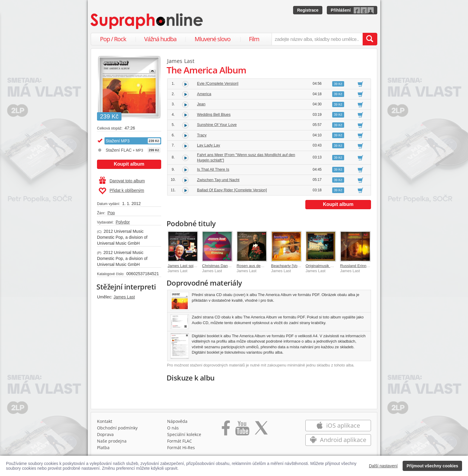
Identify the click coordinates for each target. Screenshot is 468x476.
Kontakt (105, 421)
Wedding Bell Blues (214, 114)
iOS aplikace (338, 425)
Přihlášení (341, 10)
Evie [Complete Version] (218, 83)
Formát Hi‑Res (181, 447)
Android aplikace (338, 440)
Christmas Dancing (218, 266)
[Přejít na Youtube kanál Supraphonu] (242, 430)
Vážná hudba (160, 39)
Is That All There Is (213, 169)
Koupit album (129, 164)
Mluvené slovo (213, 39)
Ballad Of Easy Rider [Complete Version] (232, 190)
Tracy (202, 135)
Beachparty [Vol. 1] (287, 266)
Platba (103, 447)
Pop (111, 213)
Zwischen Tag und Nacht (218, 180)
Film (254, 39)
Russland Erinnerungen (360, 266)
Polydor (123, 222)
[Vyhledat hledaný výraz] (370, 39)
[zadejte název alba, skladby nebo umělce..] (317, 39)
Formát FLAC (180, 441)
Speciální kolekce (184, 434)
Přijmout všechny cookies (432, 466)
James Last (124, 297)
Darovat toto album (122, 181)
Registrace (308, 10)
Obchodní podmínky (117, 428)
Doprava (105, 434)
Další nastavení (383, 466)
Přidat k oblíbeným (121, 191)
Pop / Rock (113, 39)
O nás (173, 428)
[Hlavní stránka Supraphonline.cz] (147, 21)
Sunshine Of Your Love (217, 125)
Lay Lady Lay (208, 145)
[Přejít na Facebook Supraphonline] (226, 430)
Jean (201, 104)
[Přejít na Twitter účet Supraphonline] (261, 430)
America (204, 94)
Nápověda (177, 421)
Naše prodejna (112, 441)
